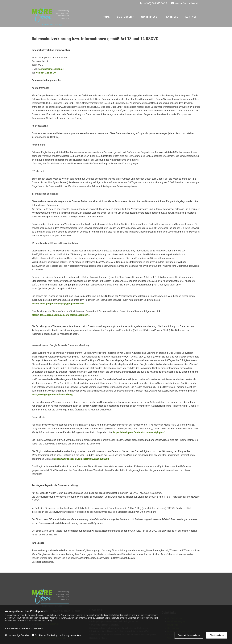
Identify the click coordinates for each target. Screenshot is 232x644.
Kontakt (191, 17)
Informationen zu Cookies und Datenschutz (25, 628)
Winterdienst (150, 17)
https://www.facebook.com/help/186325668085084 (81, 459)
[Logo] (58, 17)
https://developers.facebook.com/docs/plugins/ (139, 432)
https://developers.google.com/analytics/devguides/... (61, 315)
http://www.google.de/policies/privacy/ (53, 395)
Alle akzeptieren (217, 635)
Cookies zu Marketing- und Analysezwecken (56, 635)
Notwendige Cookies (17, 635)
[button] (185, 3)
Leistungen (124, 17)
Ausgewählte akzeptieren (189, 635)
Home (106, 17)
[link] (125, 17)
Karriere (172, 17)
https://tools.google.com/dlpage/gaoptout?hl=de (58, 304)
